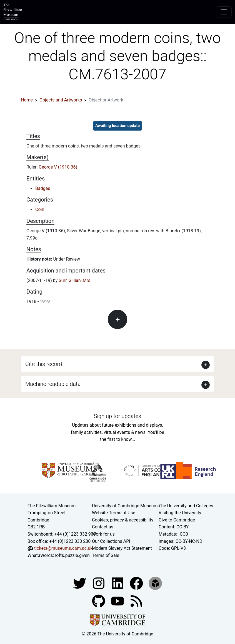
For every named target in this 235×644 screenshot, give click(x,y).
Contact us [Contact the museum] (103, 527)
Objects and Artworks (61, 100)
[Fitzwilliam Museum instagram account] (99, 583)
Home (27, 100)
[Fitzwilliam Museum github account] (99, 601)
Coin (40, 209)
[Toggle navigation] (224, 12)
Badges (43, 188)
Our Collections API (111, 541)
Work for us (103, 534)
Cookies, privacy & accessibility (123, 520)
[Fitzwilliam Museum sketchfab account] (155, 583)
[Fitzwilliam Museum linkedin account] (137, 583)
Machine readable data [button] (53, 384)
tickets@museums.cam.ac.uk (63, 548)
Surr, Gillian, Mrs (74, 280)
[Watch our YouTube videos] (118, 601)
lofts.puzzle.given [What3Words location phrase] (72, 555)
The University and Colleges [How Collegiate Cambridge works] (186, 506)
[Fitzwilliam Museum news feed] (136, 601)
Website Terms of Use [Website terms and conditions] (114, 513)
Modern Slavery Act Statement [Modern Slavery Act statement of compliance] (122, 548)
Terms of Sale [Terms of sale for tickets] (106, 555)
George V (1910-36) (58, 167)
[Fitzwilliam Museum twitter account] (80, 583)
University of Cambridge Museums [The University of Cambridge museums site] (126, 506)
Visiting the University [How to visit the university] (180, 513)
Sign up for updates (117, 416)
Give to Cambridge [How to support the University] (177, 520)
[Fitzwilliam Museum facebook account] (118, 583)
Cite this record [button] (44, 364)
